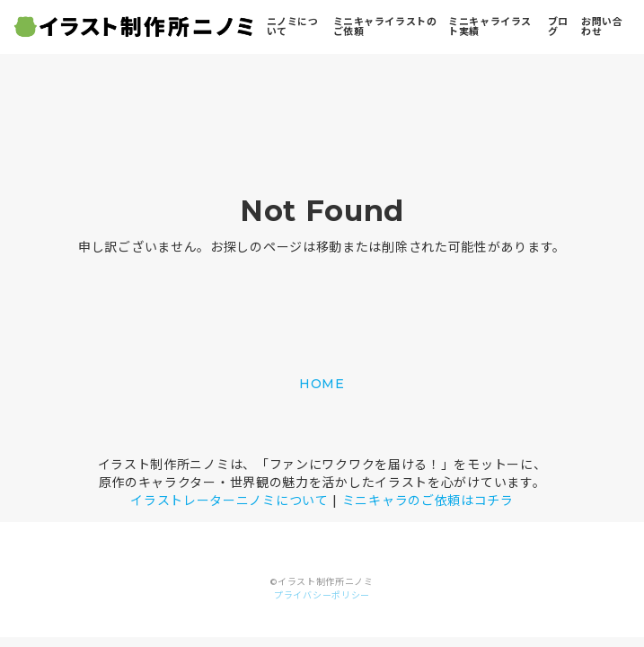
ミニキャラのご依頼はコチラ (428, 501)
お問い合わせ (602, 27)
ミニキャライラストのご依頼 (385, 27)
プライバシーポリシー (322, 595)
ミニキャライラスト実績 (490, 27)
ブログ (558, 27)
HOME (322, 384)
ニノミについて (293, 27)
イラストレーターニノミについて (229, 501)
